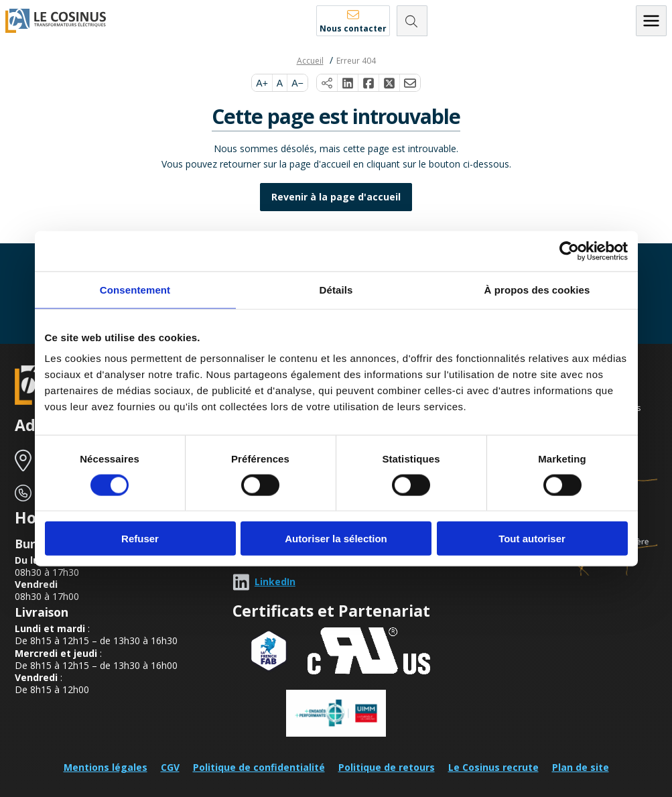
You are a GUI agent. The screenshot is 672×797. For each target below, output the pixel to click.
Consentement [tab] (135, 289)
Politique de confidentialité (259, 767)
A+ (262, 83)
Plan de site (581, 767)
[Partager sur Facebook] (369, 83)
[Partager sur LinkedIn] (348, 83)
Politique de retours (387, 767)
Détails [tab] (336, 289)
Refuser (140, 539)
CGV (170, 767)
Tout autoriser (532, 539)
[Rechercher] (412, 21)
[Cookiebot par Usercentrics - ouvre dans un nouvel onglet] (569, 251)
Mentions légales (106, 767)
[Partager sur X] (390, 83)
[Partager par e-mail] (410, 83)
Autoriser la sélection (336, 539)
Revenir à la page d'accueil (336, 197)
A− (297, 83)
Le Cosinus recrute (493, 767)
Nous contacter (353, 28)
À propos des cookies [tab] (537, 289)
